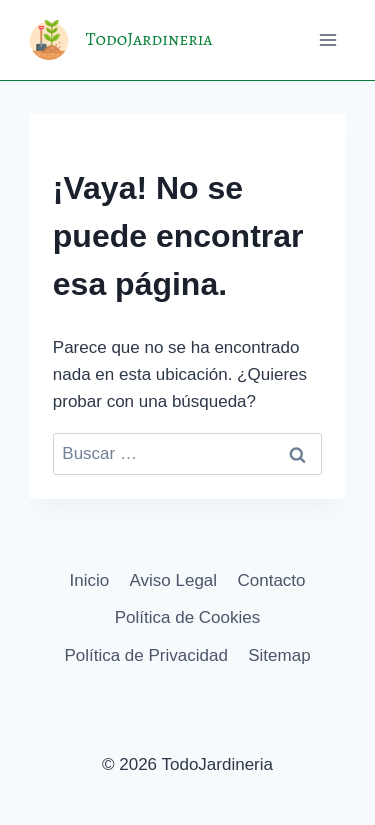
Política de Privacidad (145, 655)
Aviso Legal (174, 580)
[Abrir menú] (327, 39)
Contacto (271, 580)
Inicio (89, 580)
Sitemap (279, 655)
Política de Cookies (188, 617)
